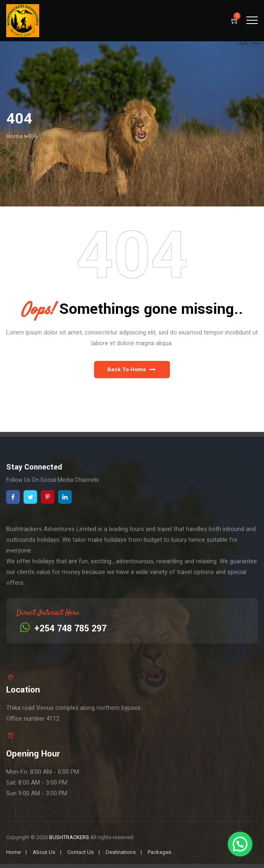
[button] (132, 370)
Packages (159, 852)
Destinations (121, 852)
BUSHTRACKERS (69, 837)
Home (14, 136)
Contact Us (80, 852)
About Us (44, 852)
